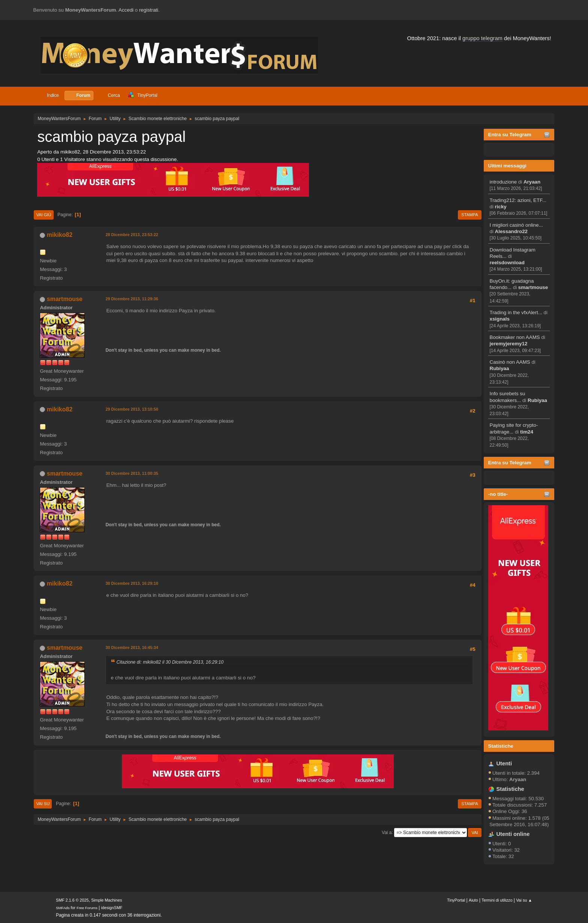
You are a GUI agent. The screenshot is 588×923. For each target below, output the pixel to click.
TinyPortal (456, 900)
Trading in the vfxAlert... (516, 312)
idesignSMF (112, 908)
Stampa (469, 215)
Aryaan (532, 182)
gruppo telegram (482, 38)
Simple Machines (106, 900)
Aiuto (473, 900)
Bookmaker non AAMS (515, 337)
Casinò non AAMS (510, 362)
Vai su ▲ (524, 900)
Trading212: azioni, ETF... (518, 200)
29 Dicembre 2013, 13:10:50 (132, 409)
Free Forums (87, 908)
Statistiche (501, 746)
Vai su (43, 804)
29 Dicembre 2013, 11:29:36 (132, 299)
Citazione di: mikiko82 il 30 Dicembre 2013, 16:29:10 (170, 662)
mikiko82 (60, 235)
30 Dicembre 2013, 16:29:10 (132, 583)
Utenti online (513, 834)
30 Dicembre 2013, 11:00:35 (132, 473)
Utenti (504, 763)
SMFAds (63, 908)
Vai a (387, 832)
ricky (501, 207)
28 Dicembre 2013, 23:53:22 (132, 235)
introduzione (503, 182)
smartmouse (533, 287)
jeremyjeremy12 (509, 344)
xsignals (500, 319)
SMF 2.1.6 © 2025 (72, 900)
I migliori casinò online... (516, 225)
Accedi (126, 10)
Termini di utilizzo (497, 900)
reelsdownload (507, 263)
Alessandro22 (511, 231)
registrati (149, 10)
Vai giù (43, 215)
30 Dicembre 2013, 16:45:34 (132, 647)
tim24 (527, 432)
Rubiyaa (499, 368)
